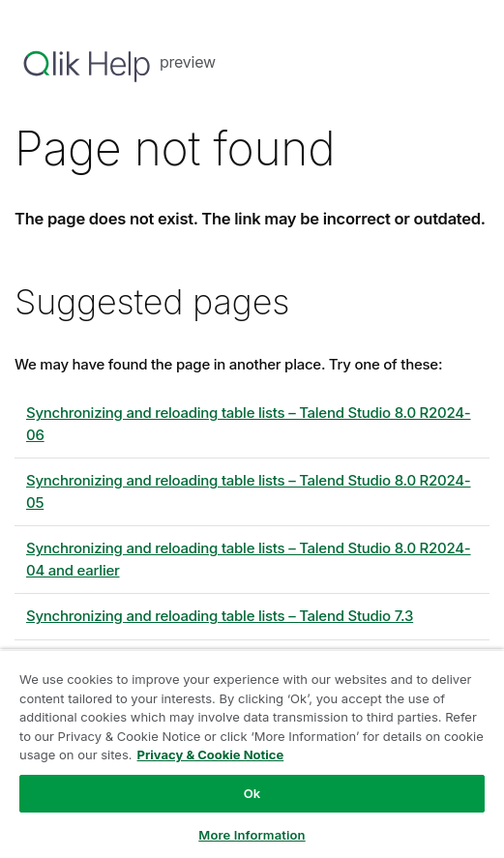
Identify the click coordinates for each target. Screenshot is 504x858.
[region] (252, 754)
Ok (252, 793)
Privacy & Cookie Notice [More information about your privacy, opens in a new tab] (211, 754)
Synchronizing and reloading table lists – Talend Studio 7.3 (220, 616)
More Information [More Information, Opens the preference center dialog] (252, 835)
